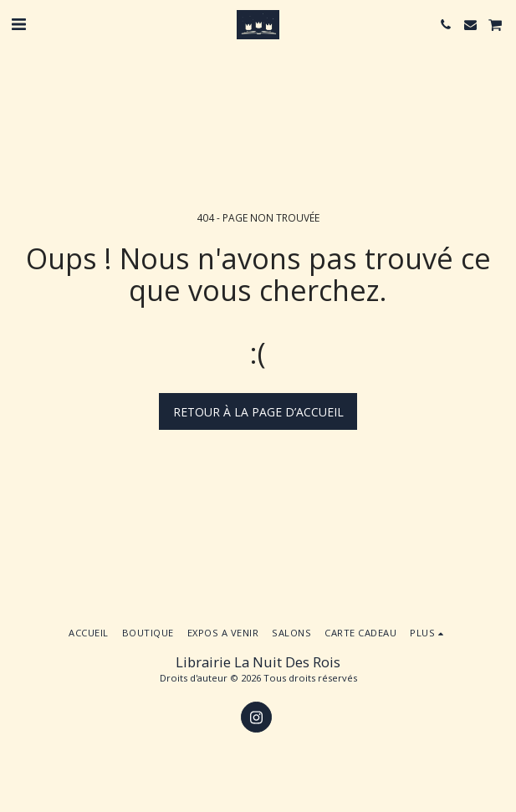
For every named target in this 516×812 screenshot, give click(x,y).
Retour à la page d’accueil (258, 412)
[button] (18, 24)
